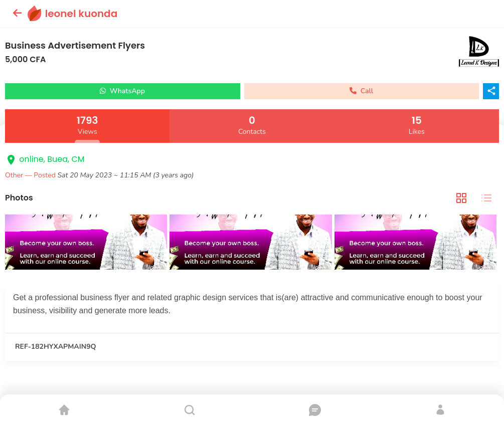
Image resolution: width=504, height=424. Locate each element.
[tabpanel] (252, 243)
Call (361, 91)
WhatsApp (122, 91)
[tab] (461, 198)
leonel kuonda (81, 14)
